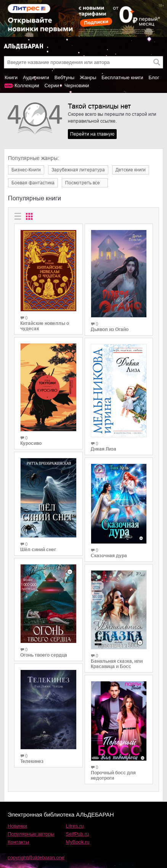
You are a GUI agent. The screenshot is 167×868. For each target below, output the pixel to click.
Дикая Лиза (104, 449)
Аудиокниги (36, 78)
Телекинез (32, 761)
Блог (154, 78)
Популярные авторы (31, 834)
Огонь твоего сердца (44, 655)
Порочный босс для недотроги (113, 775)
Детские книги (131, 170)
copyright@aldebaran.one (36, 858)
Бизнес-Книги (26, 170)
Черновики (77, 86)
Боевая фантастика (33, 183)
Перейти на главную (92, 134)
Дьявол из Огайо (110, 329)
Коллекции (27, 86)
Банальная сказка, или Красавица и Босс (117, 664)
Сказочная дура (109, 556)
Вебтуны (64, 78)
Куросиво (31, 443)
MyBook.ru (78, 842)
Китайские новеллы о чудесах (45, 326)
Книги (11, 78)
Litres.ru (75, 826)
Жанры (88, 78)
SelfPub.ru (78, 834)
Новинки (17, 826)
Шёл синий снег (38, 550)
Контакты (18, 842)
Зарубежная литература (78, 170)
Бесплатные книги (122, 78)
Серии (52, 86)
